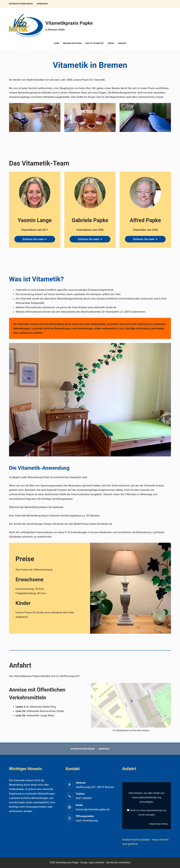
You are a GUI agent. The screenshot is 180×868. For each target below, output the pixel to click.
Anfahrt (122, 43)
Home (57, 43)
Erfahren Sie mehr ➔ (35, 239)
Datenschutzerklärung (21, 4)
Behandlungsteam (72, 43)
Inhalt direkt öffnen (158, 824)
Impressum (42, 4)
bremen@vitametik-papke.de (93, 809)
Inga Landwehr (96, 863)
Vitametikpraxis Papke (69, 23)
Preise (111, 43)
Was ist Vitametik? (95, 43)
